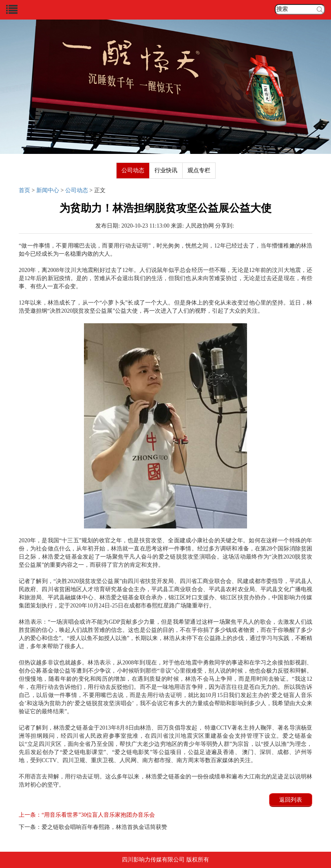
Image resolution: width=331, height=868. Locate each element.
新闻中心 (48, 190)
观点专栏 (199, 170)
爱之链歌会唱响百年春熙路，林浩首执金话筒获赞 (93, 827)
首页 (24, 190)
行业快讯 (166, 170)
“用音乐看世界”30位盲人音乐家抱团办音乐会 (87, 815)
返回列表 (291, 800)
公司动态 (133, 170)
